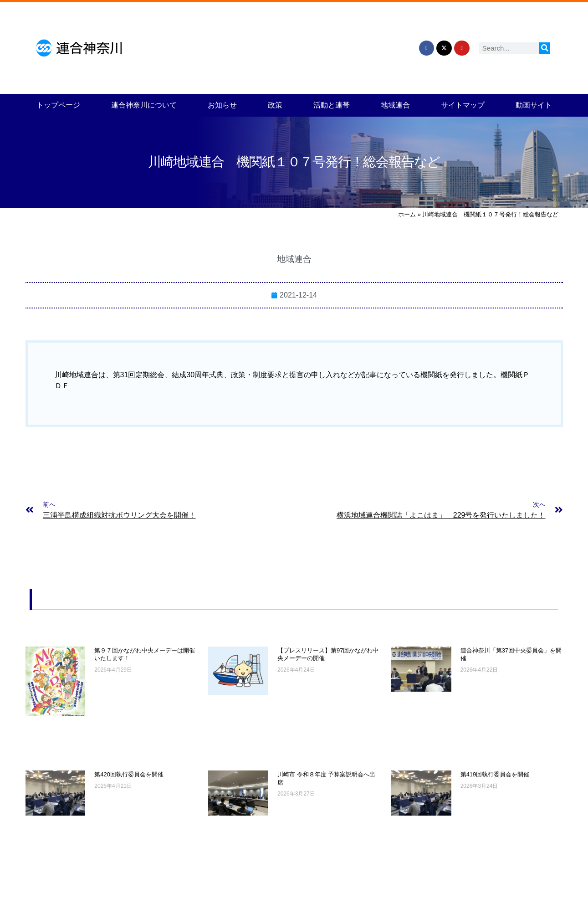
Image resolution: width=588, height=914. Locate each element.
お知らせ (222, 105)
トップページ (58, 105)
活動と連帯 (332, 105)
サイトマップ (463, 105)
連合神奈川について (144, 105)
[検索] (545, 48)
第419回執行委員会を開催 (495, 774)
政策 (275, 105)
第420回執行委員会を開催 (129, 774)
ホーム (407, 214)
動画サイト (534, 105)
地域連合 (395, 105)
